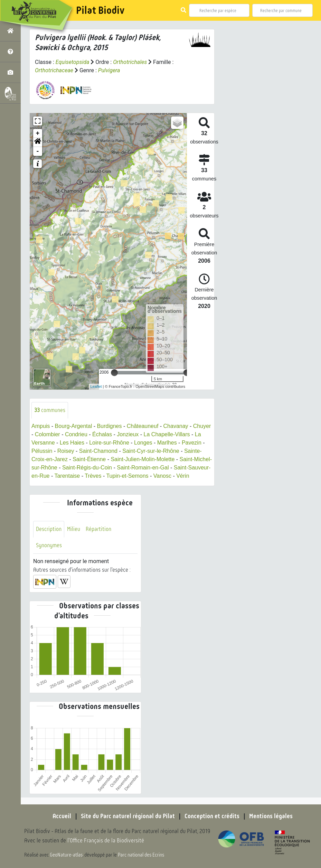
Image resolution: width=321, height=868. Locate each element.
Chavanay (176, 426)
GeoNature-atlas (66, 855)
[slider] (114, 373)
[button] (38, 142)
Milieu (74, 529)
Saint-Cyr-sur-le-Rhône (151, 451)
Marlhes (167, 443)
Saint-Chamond (98, 451)
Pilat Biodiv (100, 10)
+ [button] (38, 133)
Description (49, 529)
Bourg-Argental (74, 426)
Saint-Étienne (89, 459)
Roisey (66, 451)
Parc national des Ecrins (141, 855)
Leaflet (96, 386)
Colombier (48, 434)
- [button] (38, 151)
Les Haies (72, 443)
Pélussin (42, 451)
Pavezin (192, 443)
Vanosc (162, 476)
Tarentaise (67, 476)
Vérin (183, 476)
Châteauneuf (143, 426)
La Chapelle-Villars (167, 434)
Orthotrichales (130, 62)
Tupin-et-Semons (127, 476)
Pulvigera (109, 70)
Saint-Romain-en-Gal (143, 468)
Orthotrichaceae (54, 70)
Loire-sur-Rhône (109, 443)
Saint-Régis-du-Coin (87, 468)
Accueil (62, 816)
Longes (143, 443)
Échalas (102, 434)
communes (50, 410)
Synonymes (49, 545)
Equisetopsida (73, 62)
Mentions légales (271, 816)
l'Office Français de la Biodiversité (106, 841)
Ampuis (41, 426)
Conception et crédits (212, 816)
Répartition (98, 529)
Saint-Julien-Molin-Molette (143, 459)
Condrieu (76, 434)
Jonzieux (128, 434)
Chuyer (202, 426)
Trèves (93, 476)
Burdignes (109, 426)
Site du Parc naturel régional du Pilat (128, 816)
